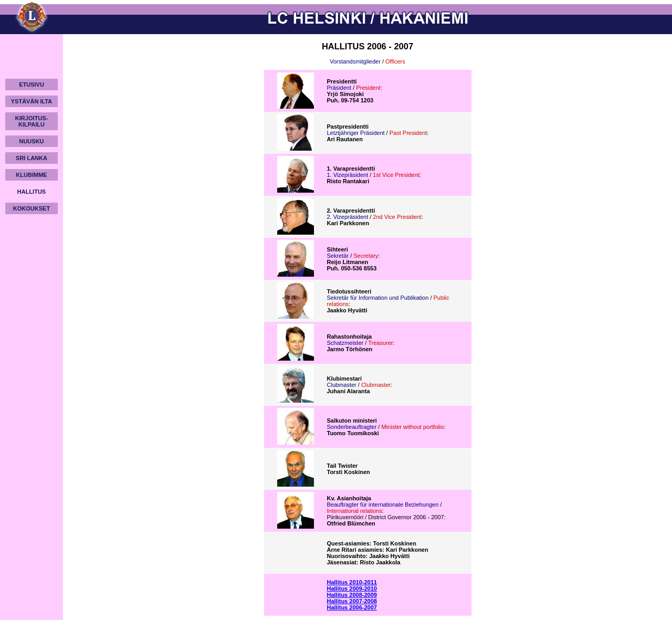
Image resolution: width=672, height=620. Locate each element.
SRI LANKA (31, 158)
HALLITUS (31, 192)
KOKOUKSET (31, 208)
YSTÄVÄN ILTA (31, 101)
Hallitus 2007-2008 (352, 601)
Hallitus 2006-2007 (352, 607)
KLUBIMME (31, 175)
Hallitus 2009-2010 (352, 589)
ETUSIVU (31, 85)
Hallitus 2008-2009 (352, 595)
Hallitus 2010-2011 (352, 582)
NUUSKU (31, 141)
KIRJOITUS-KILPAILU (31, 121)
